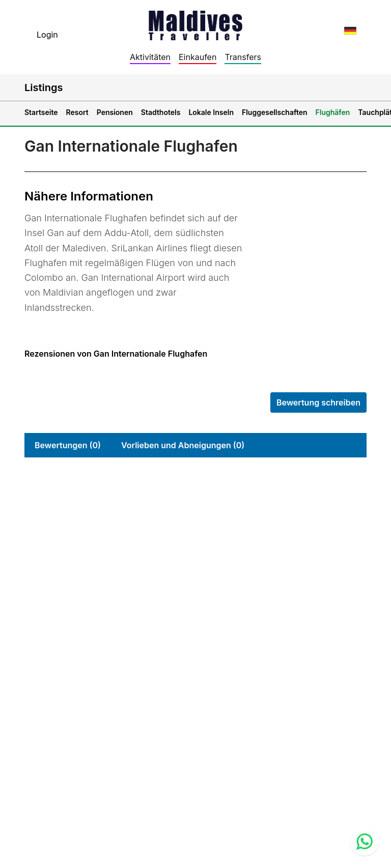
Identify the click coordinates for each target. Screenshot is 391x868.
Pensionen (115, 112)
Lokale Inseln (211, 112)
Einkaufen (198, 57)
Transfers (243, 57)
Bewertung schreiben (318, 402)
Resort (77, 112)
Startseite (41, 112)
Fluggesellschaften (275, 112)
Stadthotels (161, 112)
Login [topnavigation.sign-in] (47, 35)
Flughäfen (333, 112)
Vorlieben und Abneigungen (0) (183, 445)
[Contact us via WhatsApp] (365, 842)
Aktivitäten (150, 57)
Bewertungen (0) (68, 445)
